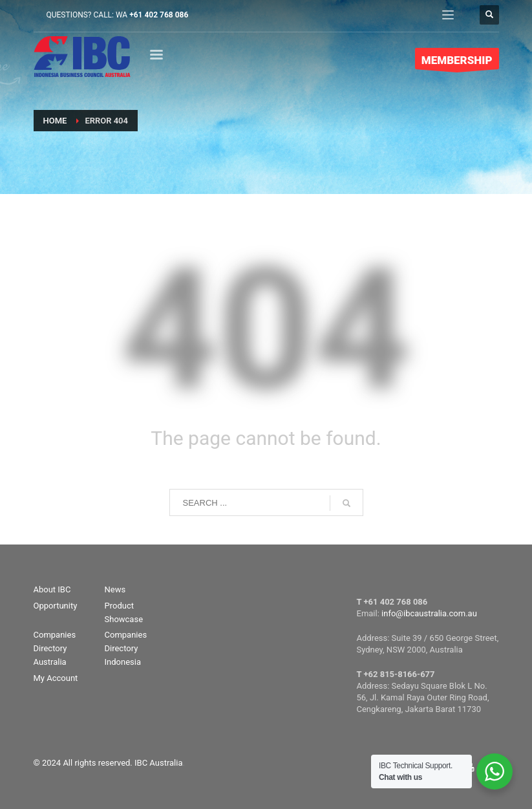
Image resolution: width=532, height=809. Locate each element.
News (115, 589)
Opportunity (56, 606)
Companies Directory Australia (55, 648)
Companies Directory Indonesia (126, 648)
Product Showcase (124, 612)
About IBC (52, 589)
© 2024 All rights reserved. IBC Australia (108, 763)
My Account (56, 678)
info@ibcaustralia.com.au (429, 613)
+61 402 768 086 (159, 15)
